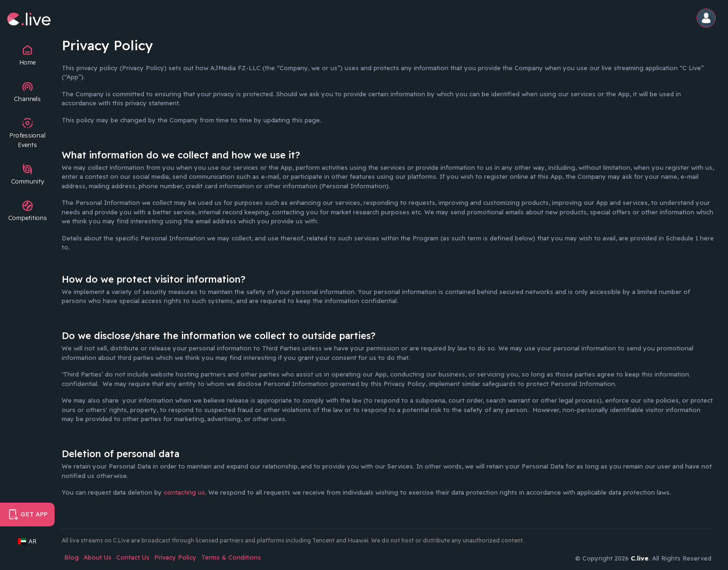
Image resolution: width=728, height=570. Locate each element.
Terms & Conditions (231, 557)
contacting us (184, 492)
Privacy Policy (175, 557)
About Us (98, 557)
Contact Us (133, 557)
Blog (71, 557)
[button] (708, 19)
